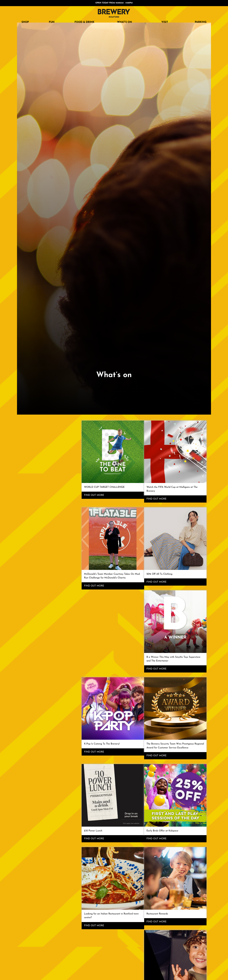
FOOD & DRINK (85, 22)
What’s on (124, 22)
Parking (201, 22)
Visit (165, 22)
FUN (52, 22)
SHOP (25, 22)
